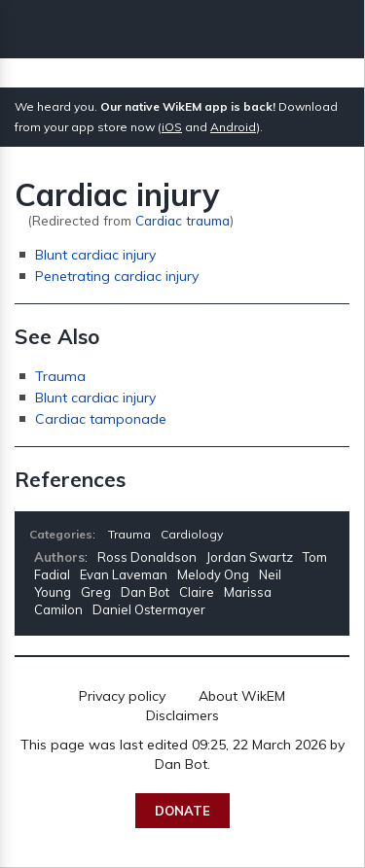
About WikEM (242, 696)
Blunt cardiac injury (95, 255)
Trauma (60, 376)
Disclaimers (182, 715)
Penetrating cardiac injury (117, 276)
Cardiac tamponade (101, 419)
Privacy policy (122, 696)
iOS (172, 127)
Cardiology (192, 534)
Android (233, 127)
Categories (61, 534)
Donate (182, 811)
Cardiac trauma (182, 220)
